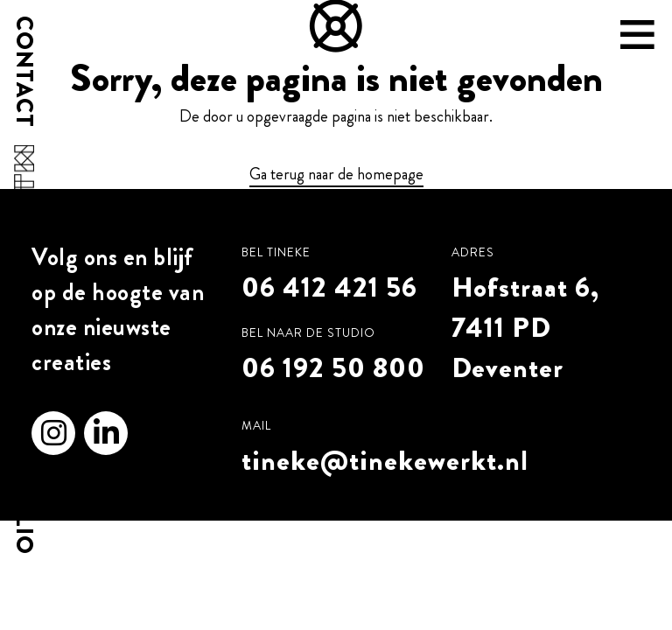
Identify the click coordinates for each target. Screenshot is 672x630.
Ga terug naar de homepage (336, 174)
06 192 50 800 (333, 367)
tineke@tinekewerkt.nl (385, 460)
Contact (24, 72)
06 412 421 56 (329, 287)
